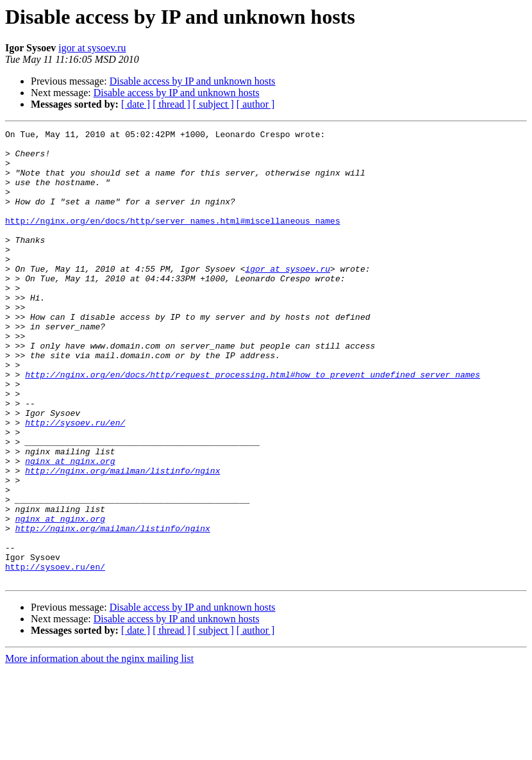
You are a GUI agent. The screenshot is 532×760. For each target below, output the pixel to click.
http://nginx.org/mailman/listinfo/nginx (122, 540)
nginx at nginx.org (70, 528)
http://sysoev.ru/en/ (75, 482)
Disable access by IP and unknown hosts (193, 81)
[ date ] (136, 104)
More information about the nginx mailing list (99, 749)
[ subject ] (213, 104)
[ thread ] (171, 104)
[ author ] (256, 104)
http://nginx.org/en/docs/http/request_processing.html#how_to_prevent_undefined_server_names (253, 424)
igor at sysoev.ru (92, 48)
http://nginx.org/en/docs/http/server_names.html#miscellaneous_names (173, 240)
